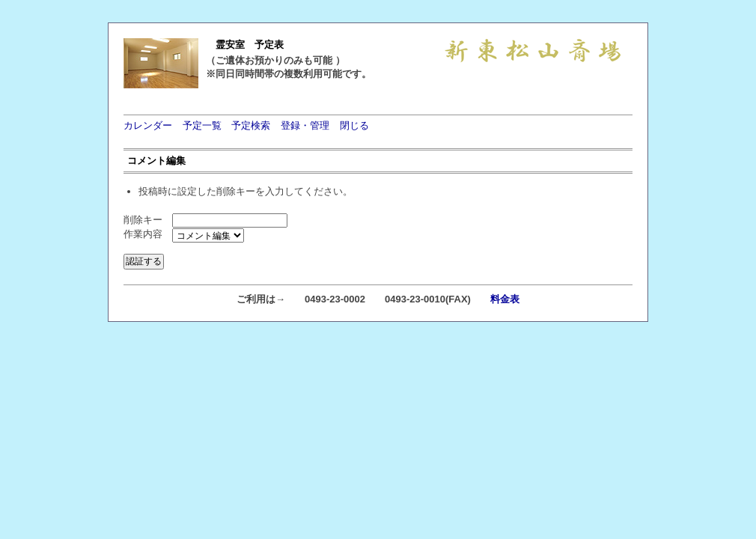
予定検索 (251, 125)
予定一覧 (202, 125)
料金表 (505, 299)
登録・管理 (305, 125)
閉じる (354, 125)
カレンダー (148, 125)
